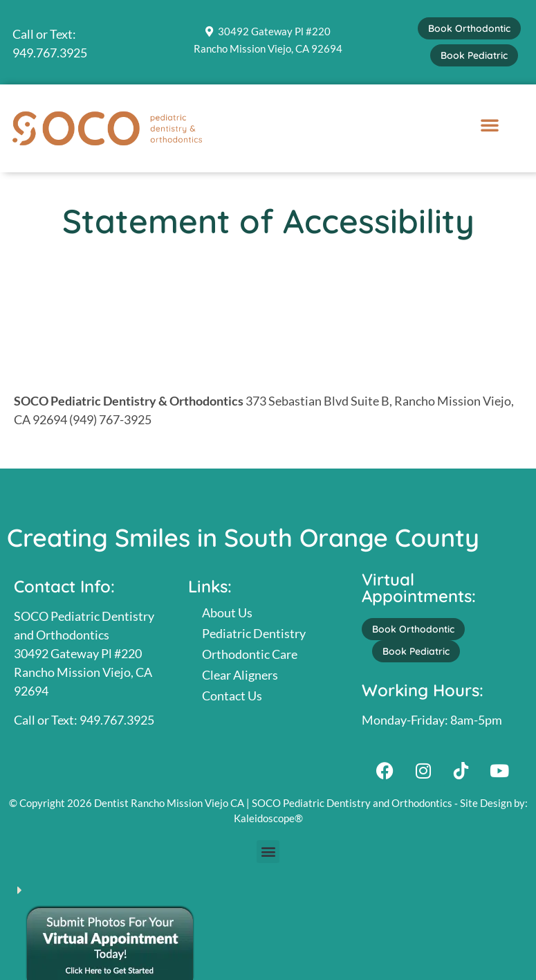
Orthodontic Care (250, 654)
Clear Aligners (240, 675)
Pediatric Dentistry (254, 633)
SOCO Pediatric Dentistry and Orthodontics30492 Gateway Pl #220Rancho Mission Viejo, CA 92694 (84, 653)
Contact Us (232, 696)
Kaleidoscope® (268, 818)
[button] (490, 125)
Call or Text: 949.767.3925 (84, 720)
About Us (227, 612)
